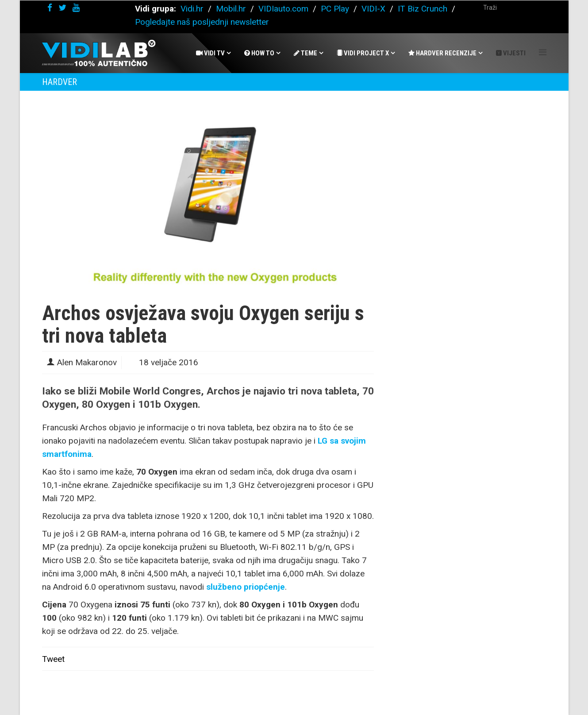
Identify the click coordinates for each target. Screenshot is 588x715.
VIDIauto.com (283, 9)
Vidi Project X (363, 53)
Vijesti (511, 53)
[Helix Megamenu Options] (543, 52)
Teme (306, 53)
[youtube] (76, 8)
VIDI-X (375, 9)
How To (259, 53)
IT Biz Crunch (423, 9)
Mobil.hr (231, 9)
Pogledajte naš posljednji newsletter (202, 22)
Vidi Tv (210, 53)
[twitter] (62, 8)
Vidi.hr (193, 9)
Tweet (53, 659)
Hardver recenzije (442, 53)
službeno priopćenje (246, 587)
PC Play (335, 9)
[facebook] (50, 8)
